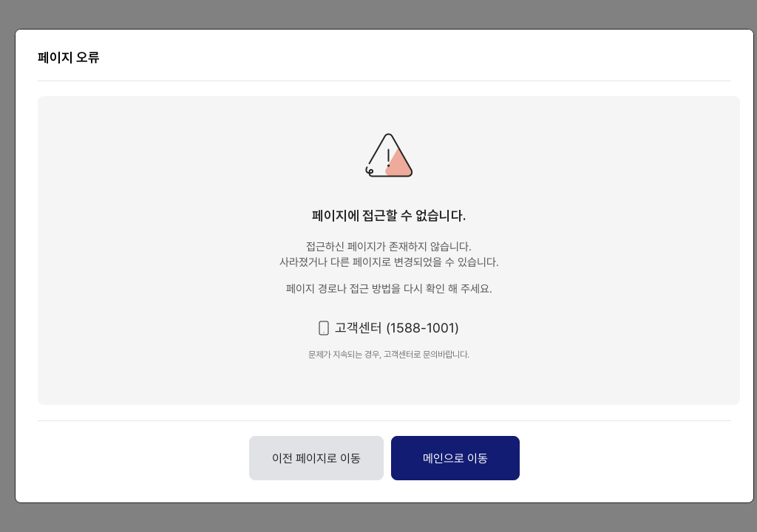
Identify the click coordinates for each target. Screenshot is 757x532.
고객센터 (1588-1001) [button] (397, 328)
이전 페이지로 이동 (316, 458)
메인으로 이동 (455, 458)
